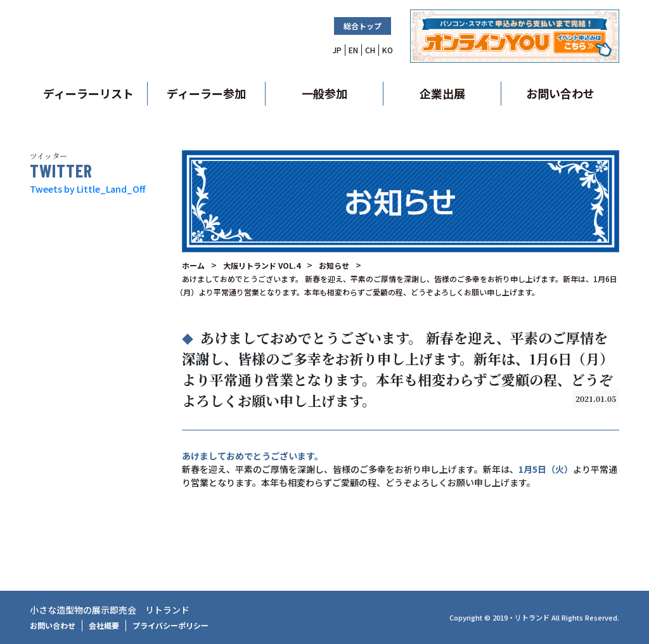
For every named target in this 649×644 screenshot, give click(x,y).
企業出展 (442, 93)
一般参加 (324, 93)
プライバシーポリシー (170, 625)
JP (337, 50)
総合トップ (363, 26)
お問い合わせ (560, 93)
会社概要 (104, 625)
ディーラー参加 (206, 93)
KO (388, 50)
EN (353, 50)
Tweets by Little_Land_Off (87, 189)
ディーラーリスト (88, 93)
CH (370, 50)
